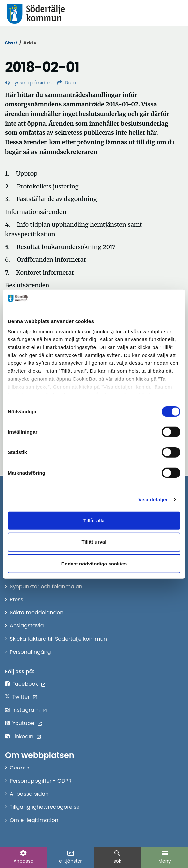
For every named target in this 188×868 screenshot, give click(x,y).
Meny (165, 857)
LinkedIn (23, 736)
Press (16, 600)
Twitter (21, 697)
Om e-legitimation (34, 820)
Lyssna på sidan (28, 83)
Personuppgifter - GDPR (41, 781)
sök (117, 857)
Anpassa (24, 857)
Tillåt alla (94, 520)
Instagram (26, 710)
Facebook (25, 684)
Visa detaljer (153, 499)
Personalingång (30, 652)
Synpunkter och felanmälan (46, 586)
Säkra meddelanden (36, 612)
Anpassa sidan (29, 794)
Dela (66, 83)
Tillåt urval (94, 542)
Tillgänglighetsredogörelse (45, 807)
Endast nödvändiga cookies (94, 563)
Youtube (23, 723)
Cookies (20, 768)
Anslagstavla (27, 626)
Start (11, 43)
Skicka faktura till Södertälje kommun (58, 639)
